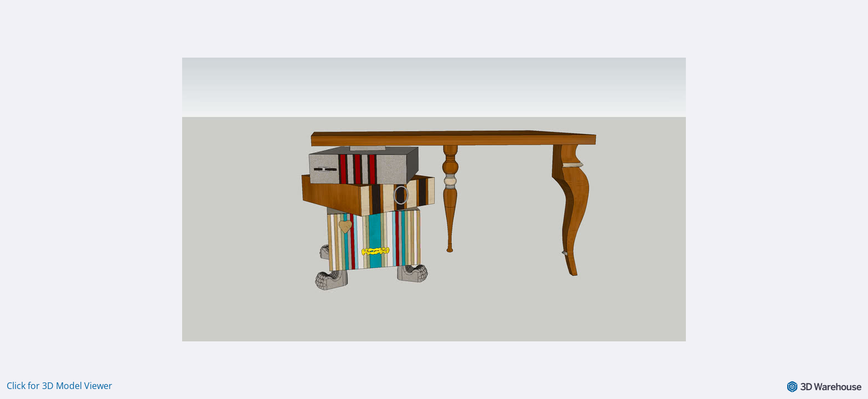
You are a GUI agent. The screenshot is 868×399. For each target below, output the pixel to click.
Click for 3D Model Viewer (60, 386)
